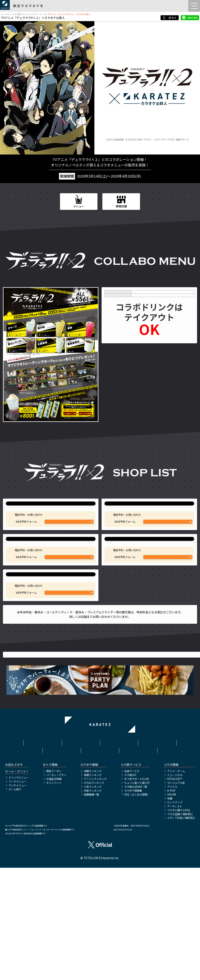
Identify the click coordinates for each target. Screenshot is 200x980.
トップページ (7, 14)
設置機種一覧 (91, 907)
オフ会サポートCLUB (137, 891)
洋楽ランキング (93, 903)
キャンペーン (54, 895)
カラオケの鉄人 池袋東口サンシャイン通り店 (51, 520)
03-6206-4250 (69, 667)
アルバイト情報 (100, 859)
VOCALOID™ (175, 891)
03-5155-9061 (168, 607)
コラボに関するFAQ (179, 922)
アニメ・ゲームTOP (100, 816)
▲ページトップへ (100, 810)
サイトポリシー (119, 853)
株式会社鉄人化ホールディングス (62, 861)
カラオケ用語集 (133, 903)
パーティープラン (56, 887)
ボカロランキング (94, 895)
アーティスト (175, 918)
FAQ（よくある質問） (137, 907)
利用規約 (81, 853)
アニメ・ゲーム (39, 14)
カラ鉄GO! (130, 887)
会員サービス (132, 883)
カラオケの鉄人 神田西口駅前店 (51, 641)
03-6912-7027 (168, 546)
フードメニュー (17, 893)
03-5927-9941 (69, 546)
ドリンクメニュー (19, 890)
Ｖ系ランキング (93, 899)
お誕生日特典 (54, 891)
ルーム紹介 (15, 901)
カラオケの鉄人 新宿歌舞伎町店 (149, 581)
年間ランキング (93, 887)
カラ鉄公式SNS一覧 (136, 899)
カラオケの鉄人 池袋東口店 (149, 520)
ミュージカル (175, 887)
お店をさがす (14, 877)
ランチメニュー (17, 897)
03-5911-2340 (69, 607)
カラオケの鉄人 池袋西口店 (51, 581)
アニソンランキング (95, 891)
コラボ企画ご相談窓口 (180, 926)
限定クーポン (54, 883)
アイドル (172, 899)
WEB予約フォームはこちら (69, 559)
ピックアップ (175, 914)
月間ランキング (93, 883)
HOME (43, 853)
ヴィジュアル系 (176, 895)
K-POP (171, 903)
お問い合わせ (138, 859)
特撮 (170, 910)
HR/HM (172, 907)
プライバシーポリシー (157, 853)
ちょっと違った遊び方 (137, 895)
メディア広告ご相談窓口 (181, 930)
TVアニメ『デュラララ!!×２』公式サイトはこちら (100, 750)
